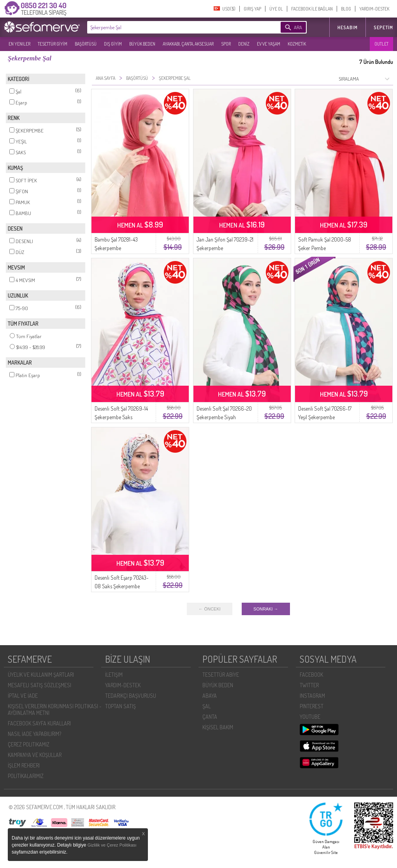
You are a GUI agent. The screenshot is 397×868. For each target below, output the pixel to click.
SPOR (226, 44)
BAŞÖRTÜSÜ (86, 44)
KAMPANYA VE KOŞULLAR (35, 755)
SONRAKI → (266, 609)
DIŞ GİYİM (113, 44)
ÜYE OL (276, 9)
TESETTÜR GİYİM (53, 44)
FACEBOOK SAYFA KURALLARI (39, 723)
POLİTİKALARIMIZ (26, 776)
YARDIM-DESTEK (374, 9)
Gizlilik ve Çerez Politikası (112, 845)
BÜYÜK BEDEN (142, 44)
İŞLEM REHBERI (24, 765)
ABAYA (210, 696)
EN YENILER (19, 44)
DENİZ (244, 44)
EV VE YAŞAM (269, 44)
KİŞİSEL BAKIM (218, 727)
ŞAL (206, 706)
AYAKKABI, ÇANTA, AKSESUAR (188, 44)
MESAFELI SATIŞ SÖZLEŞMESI (40, 685)
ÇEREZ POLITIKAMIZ (29, 744)
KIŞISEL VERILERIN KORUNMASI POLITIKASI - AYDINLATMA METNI (55, 709)
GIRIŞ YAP (252, 9)
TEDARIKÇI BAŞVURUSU (131, 696)
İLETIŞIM (114, 675)
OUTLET (381, 44)
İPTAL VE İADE (23, 696)
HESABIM (348, 27)
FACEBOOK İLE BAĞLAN (312, 9)
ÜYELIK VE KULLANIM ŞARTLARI (41, 675)
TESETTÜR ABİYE (221, 675)
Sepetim (383, 27)
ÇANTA (210, 717)
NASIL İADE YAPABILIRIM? (34, 734)
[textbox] (172, 27)
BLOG (346, 9)
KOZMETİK (297, 44)
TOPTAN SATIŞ (120, 706)
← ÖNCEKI (209, 609)
